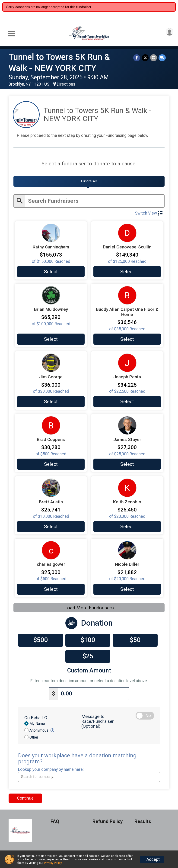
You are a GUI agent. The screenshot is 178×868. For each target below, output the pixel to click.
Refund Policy (108, 820)
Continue (25, 797)
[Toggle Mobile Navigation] (12, 34)
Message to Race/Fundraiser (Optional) (98, 720)
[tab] (89, 181)
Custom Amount (89, 670)
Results (143, 820)
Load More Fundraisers (89, 607)
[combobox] (89, 776)
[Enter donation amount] (93, 693)
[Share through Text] (162, 58)
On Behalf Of (37, 716)
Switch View (149, 213)
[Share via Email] (154, 58)
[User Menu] (169, 32)
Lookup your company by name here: (51, 768)
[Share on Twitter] (146, 58)
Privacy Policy (53, 863)
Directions (66, 84)
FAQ (55, 820)
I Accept (152, 859)
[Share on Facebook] (138, 58)
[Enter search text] (95, 201)
